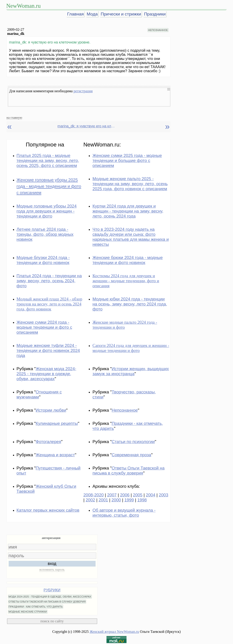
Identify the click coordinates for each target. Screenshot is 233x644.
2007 (112, 495)
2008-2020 (93, 495)
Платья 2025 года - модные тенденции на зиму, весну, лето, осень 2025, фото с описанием (48, 160)
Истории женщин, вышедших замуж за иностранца (131, 371)
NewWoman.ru (24, 6)
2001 (103, 500)
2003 (164, 495)
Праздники (155, 14)
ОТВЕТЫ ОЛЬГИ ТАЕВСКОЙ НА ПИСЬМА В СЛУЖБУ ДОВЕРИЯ (47, 602)
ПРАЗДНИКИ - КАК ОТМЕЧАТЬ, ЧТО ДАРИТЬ (36, 607)
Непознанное (125, 410)
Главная (75, 14)
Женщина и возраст (55, 455)
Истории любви (51, 410)
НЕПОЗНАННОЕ (158, 30)
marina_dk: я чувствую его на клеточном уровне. (87, 126)
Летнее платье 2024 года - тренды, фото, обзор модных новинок (45, 234)
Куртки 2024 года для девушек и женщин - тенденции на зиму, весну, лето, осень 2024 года (128, 211)
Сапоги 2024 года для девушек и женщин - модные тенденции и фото (131, 348)
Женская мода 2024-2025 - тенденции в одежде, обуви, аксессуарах (46, 374)
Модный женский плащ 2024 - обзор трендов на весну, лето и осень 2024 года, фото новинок (49, 304)
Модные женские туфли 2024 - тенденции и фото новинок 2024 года (48, 350)
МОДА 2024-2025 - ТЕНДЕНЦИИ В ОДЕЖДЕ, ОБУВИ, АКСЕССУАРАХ (50, 597)
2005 (138, 495)
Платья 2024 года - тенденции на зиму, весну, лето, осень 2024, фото (49, 281)
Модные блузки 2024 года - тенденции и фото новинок (43, 260)
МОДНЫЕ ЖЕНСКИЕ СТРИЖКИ (28, 612)
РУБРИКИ (52, 590)
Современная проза (132, 455)
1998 (142, 500)
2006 (125, 495)
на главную (14, 118)
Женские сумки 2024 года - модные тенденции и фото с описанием (44, 327)
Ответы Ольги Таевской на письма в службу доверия (128, 471)
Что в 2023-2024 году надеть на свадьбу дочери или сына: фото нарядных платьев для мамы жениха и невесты (130, 237)
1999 (129, 500)
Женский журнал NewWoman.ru (114, 632)
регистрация (83, 91)
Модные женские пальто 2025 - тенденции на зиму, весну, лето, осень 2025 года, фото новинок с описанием (130, 184)
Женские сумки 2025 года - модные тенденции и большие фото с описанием (127, 160)
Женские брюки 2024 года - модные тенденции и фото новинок (128, 260)
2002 (90, 500)
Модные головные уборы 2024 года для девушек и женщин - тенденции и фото (47, 211)
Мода (92, 14)
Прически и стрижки (121, 14)
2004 (151, 495)
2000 (116, 500)
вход (52, 564)
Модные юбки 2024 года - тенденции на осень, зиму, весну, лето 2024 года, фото (130, 304)
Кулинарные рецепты (57, 423)
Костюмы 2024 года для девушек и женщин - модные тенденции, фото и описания (126, 281)
